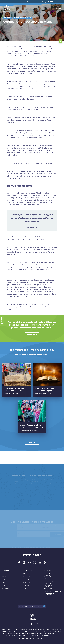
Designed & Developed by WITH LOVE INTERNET (32, 638)
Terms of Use (36, 624)
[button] (60, 8)
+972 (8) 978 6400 (50, 593)
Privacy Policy (26, 624)
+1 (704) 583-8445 (50, 582)
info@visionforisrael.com (53, 580)
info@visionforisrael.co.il (53, 591)
